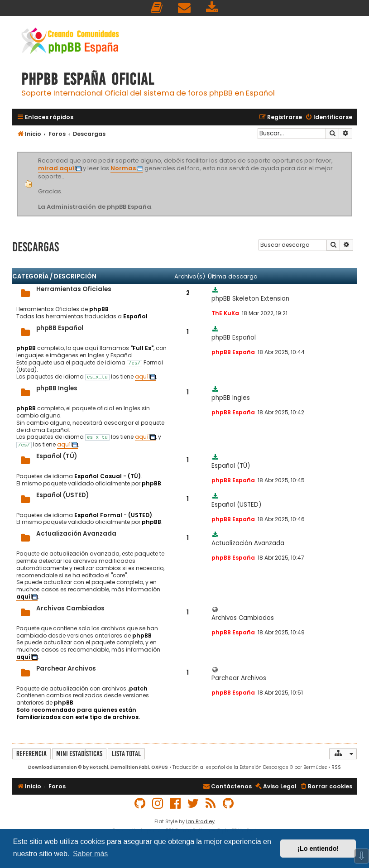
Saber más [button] (90, 854)
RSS (336, 767)
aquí (142, 377)
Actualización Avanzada (76, 534)
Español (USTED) (62, 495)
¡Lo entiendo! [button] (318, 849)
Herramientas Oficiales (74, 289)
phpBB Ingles (57, 388)
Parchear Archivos (66, 669)
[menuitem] (157, 8)
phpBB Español (60, 328)
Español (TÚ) (57, 456)
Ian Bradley (200, 821)
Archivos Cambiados (70, 608)
